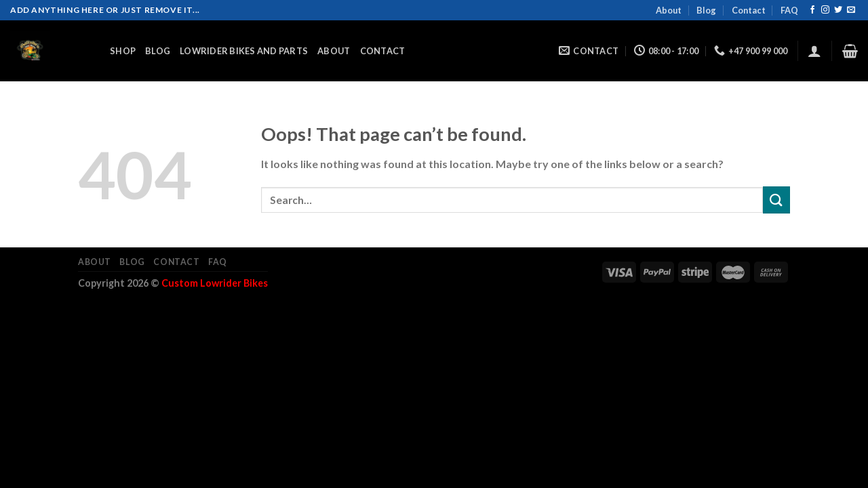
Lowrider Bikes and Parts (244, 51)
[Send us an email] (851, 10)
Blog (706, 10)
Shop (123, 51)
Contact (749, 10)
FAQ (789, 10)
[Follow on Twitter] (838, 10)
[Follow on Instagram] (825, 10)
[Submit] (776, 200)
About (669, 10)
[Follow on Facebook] (812, 10)
